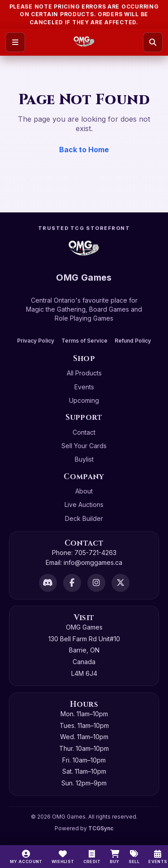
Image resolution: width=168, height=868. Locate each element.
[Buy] (115, 857)
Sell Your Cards (84, 446)
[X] (121, 583)
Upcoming (84, 400)
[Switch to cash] (92, 857)
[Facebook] (72, 583)
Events (84, 387)
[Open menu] (15, 42)
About (84, 491)
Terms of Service (84, 341)
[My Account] (26, 857)
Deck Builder (84, 518)
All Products (84, 373)
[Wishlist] (63, 857)
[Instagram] (96, 583)
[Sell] (134, 857)
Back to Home (84, 150)
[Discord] (48, 583)
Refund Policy (133, 341)
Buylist (84, 459)
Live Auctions (84, 504)
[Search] (153, 42)
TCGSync (101, 828)
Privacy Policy (36, 341)
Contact (84, 432)
